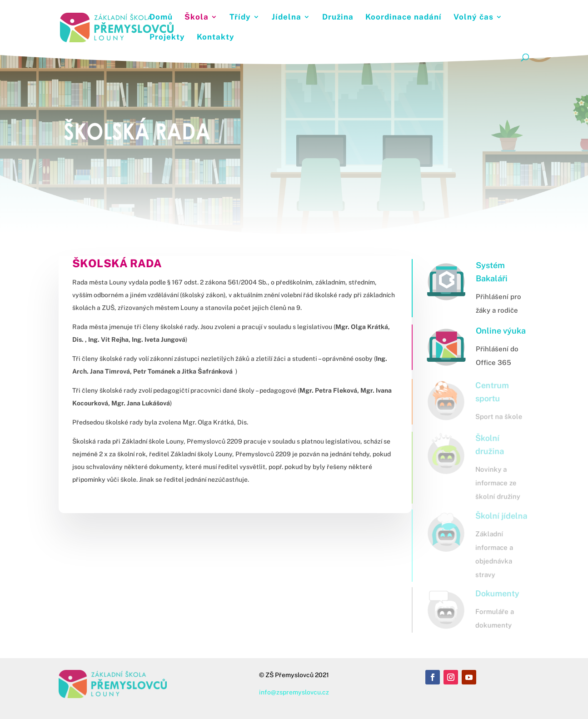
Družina (338, 17)
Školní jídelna (501, 516)
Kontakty (216, 37)
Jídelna (287, 17)
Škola (197, 17)
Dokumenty (496, 594)
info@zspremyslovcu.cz (294, 692)
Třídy (240, 17)
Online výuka (501, 331)
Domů (161, 17)
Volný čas (473, 17)
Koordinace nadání (404, 17)
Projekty (167, 37)
